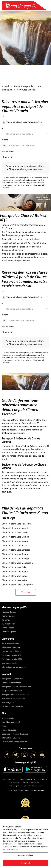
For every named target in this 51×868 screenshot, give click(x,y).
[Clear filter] (47, 122)
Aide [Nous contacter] (11, 722)
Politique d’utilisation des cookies (15, 695)
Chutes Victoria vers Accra (14, 545)
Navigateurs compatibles (12, 691)
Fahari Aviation (8, 628)
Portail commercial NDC (11, 655)
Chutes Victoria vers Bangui (15, 554)
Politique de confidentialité (12, 679)
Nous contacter (8, 718)
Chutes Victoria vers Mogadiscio (17, 563)
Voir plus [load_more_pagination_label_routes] (26, 592)
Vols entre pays (40, 779)
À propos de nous (9, 612)
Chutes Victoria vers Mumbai (16, 537)
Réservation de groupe (11, 647)
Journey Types (8, 151)
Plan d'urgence (8, 702)
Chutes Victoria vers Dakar (14, 567)
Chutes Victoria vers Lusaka (15, 532)
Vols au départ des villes (31, 783)
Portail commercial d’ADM (12, 659)
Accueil (5, 86)
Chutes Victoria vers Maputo (15, 528)
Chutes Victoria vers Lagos (15, 576)
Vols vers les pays (10, 779)
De (3, 117)
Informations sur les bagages (14, 667)
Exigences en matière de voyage (15, 734)
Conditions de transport (11, 683)
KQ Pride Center (8, 624)
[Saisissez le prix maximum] (28, 146)
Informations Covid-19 (11, 738)
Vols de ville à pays (35, 786)
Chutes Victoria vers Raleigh (15, 559)
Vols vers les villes (25, 779)
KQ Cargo (6, 620)
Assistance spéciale (10, 663)
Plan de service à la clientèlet (13, 698)
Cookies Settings (26, 855)
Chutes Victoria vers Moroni (15, 541)
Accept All (26, 863)
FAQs (4, 726)
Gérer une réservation (11, 643)
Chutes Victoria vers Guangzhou (17, 585)
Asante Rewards (8, 616)
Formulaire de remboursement (14, 742)
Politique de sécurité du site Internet (16, 687)
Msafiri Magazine (9, 632)
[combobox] (26, 122)
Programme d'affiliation (11, 651)
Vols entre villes (14, 783)
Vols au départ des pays (17, 786)
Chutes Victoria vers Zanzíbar (16, 550)
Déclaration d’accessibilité (12, 706)
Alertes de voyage (9, 730)
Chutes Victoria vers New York (16, 524)
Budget (5, 140)
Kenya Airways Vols (24, 86)
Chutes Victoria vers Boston (15, 572)
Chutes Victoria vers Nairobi (15, 580)
